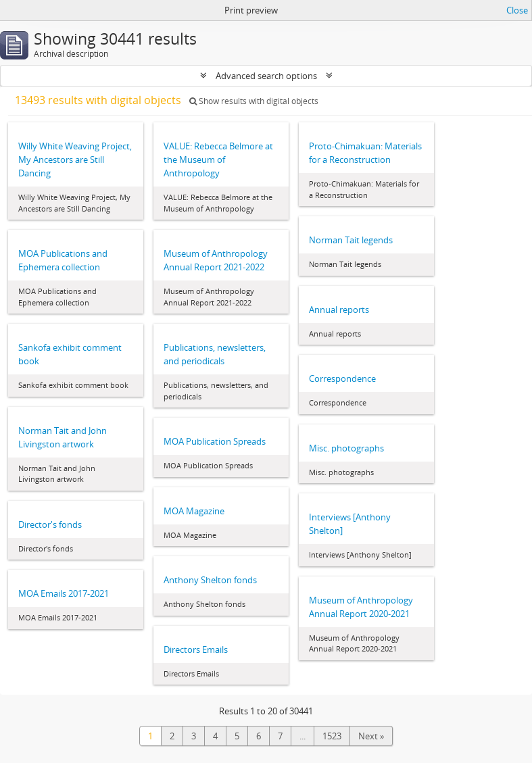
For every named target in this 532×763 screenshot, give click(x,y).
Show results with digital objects (254, 101)
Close (517, 10)
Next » (371, 736)
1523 (332, 736)
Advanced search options (266, 76)
